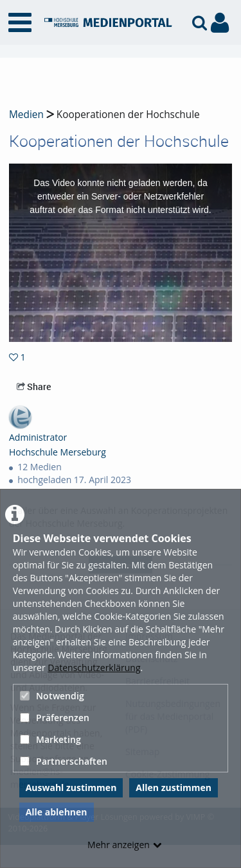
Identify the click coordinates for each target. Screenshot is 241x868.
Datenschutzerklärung (94, 668)
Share (34, 387)
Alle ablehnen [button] (57, 812)
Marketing (50, 739)
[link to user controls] (220, 23)
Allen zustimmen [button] (174, 787)
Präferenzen (55, 718)
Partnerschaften (64, 761)
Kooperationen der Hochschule (127, 115)
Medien (26, 115)
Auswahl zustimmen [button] (71, 787)
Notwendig (52, 696)
